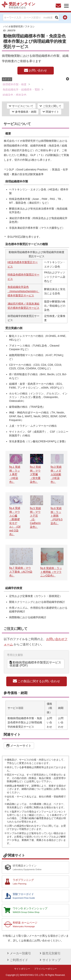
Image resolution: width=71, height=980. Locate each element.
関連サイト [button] (51, 112)
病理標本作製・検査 (15, 84)
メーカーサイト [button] (19, 746)
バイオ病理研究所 (13, 27)
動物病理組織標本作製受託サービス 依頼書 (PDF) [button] (37, 664)
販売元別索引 (50, 953)
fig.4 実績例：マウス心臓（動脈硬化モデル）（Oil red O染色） (16, 519)
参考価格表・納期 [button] (24, 112)
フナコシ (30, 27)
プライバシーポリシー (45, 969)
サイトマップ (50, 960)
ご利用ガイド (17, 960)
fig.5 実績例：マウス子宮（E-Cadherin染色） (37, 516)
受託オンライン (22, 6)
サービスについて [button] (21, 106)
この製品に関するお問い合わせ (36, 681)
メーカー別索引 (19, 953)
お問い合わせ (35, 70)
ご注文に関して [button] (50, 106)
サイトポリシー (22, 969)
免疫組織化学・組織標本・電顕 (21, 89)
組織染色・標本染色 (15, 95)
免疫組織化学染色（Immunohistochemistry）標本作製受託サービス (23, 291)
